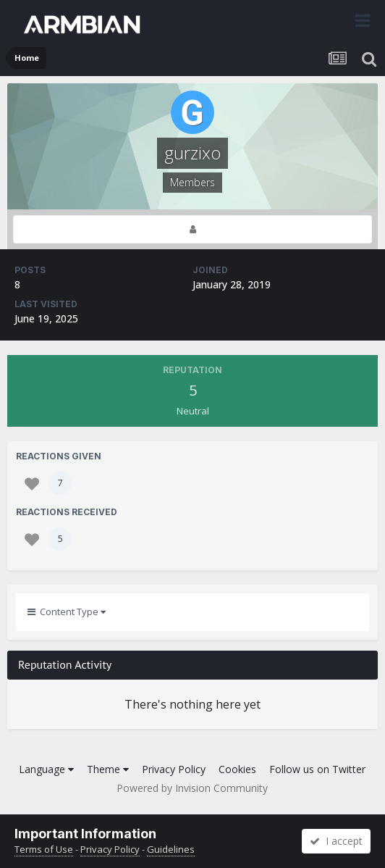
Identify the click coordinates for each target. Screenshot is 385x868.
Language (46, 769)
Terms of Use (44, 849)
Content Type (67, 612)
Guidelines (171, 849)
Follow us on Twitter (317, 769)
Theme (108, 769)
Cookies (237, 769)
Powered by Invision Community (192, 788)
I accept (336, 841)
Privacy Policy (174, 769)
